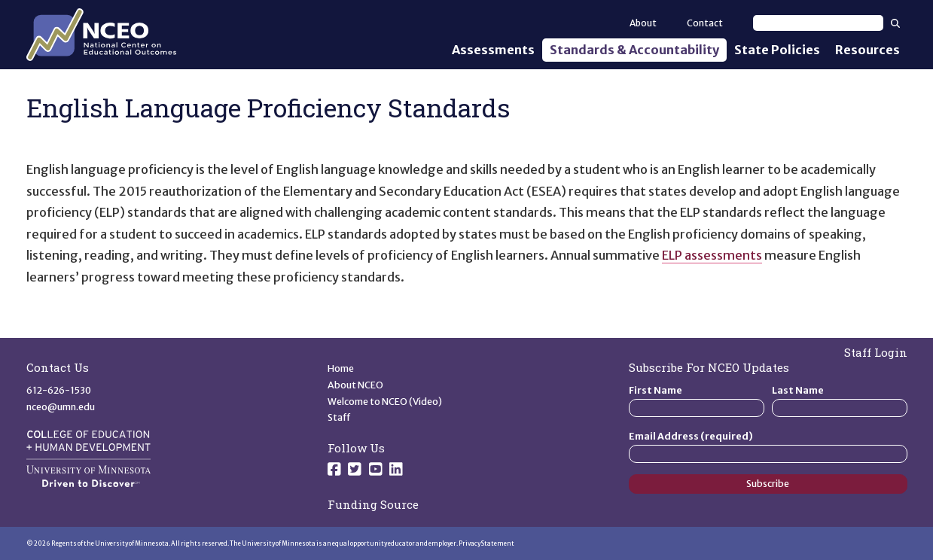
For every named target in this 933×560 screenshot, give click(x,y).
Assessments (493, 50)
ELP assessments (712, 255)
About (643, 23)
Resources (867, 50)
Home (341, 368)
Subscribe (768, 484)
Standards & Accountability (634, 50)
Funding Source (373, 504)
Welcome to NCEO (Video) (385, 402)
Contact (705, 23)
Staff (339, 417)
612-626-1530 (59, 390)
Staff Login (876, 352)
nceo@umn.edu (61, 407)
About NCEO (355, 385)
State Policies (777, 50)
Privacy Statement (486, 543)
